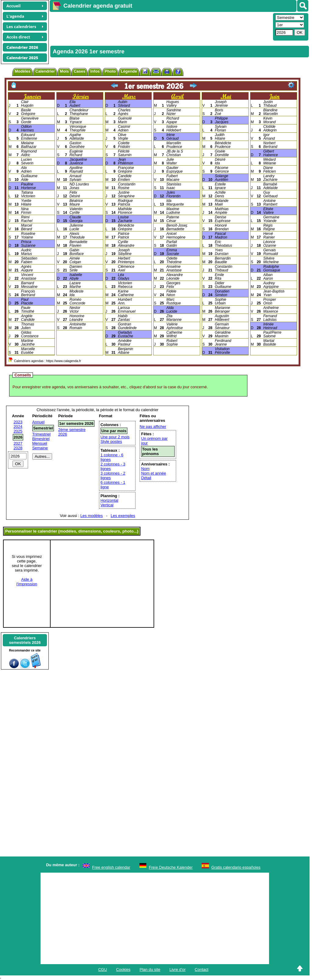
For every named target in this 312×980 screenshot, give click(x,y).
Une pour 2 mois (115, 437)
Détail (146, 478)
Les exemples (123, 516)
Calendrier (45, 71)
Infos (95, 71)
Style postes (111, 442)
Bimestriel (41, 439)
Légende (129, 71)
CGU (103, 969)
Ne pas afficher (153, 427)
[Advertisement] (161, 26)
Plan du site (150, 969)
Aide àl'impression (27, 582)
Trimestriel (41, 434)
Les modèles (92, 516)
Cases (80, 71)
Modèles (23, 71)
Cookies (123, 969)
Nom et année (154, 473)
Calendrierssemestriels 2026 (25, 640)
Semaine (40, 448)
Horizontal (110, 500)
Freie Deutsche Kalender (171, 867)
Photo (110, 71)
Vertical (107, 505)
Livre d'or (177, 969)
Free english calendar (111, 867)
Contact (202, 969)
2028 (18, 448)
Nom (145, 469)
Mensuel (40, 443)
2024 (18, 427)
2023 (18, 422)
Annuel (38, 422)
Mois (64, 71)
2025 (18, 431)
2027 (18, 443)
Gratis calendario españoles (236, 867)
